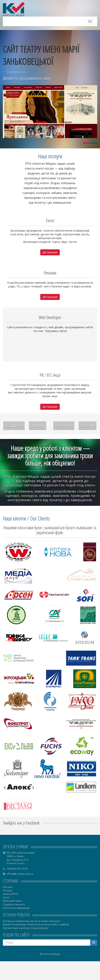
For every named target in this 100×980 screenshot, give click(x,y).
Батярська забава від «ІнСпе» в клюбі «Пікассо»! (31, 921)
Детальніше (50, 252)
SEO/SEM (87, 426)
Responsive (64, 426)
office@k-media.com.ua (20, 874)
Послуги (7, 890)
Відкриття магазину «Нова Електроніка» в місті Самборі (36, 924)
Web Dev (38, 426)
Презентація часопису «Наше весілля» (26, 928)
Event (6, 897)
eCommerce (14, 426)
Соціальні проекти (14, 904)
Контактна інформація (16, 908)
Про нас (7, 887)
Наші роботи (10, 894)
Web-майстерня (12, 901)
